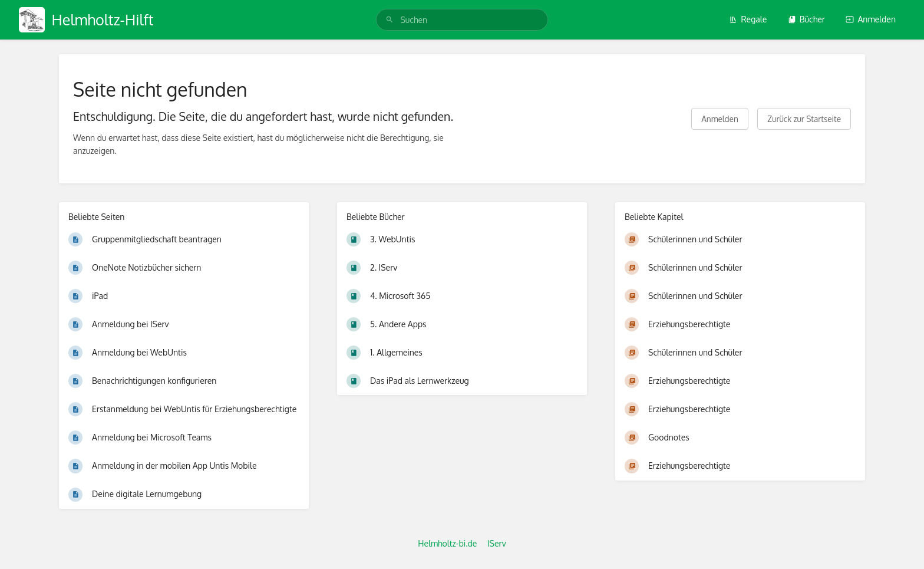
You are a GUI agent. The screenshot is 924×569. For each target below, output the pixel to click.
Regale (748, 19)
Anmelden (871, 19)
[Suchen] (390, 20)
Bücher (806, 19)
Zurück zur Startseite (804, 119)
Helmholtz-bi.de (447, 543)
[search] (462, 20)
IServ (497, 543)
